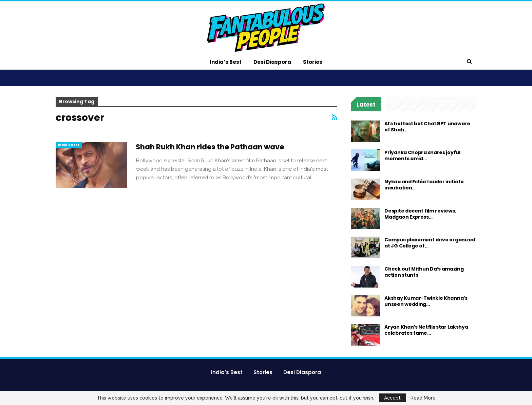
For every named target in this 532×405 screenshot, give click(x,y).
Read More (423, 398)
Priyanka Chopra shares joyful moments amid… (422, 155)
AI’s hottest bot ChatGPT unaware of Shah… (427, 127)
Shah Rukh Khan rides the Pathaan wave (210, 147)
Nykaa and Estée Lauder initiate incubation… (424, 185)
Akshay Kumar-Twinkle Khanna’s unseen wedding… (426, 301)
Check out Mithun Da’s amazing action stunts (424, 272)
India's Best (69, 145)
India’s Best (226, 62)
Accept (392, 398)
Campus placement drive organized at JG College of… (430, 243)
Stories (313, 62)
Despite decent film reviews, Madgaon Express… (420, 214)
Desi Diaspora (272, 62)
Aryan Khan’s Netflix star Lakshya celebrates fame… (426, 330)
